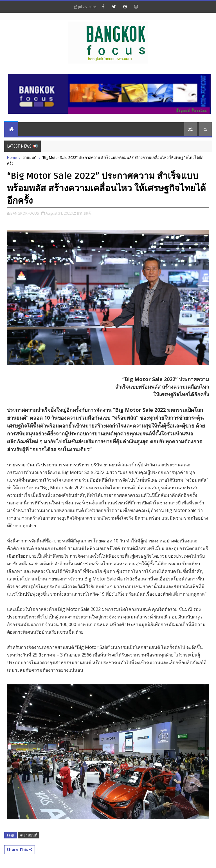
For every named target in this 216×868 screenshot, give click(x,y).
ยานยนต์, (84, 213)
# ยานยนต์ (29, 835)
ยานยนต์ (29, 157)
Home (12, 157)
